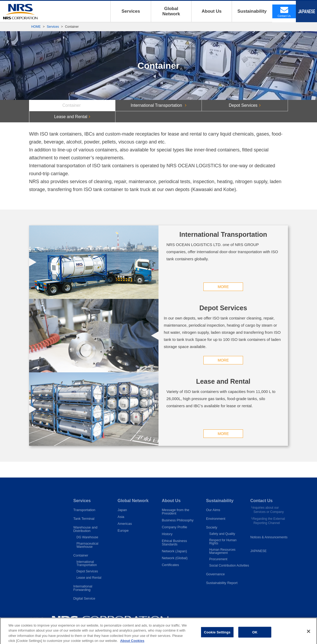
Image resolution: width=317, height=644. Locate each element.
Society (212, 527)
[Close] (309, 635)
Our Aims (213, 510)
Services (131, 11)
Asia (121, 517)
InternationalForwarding (83, 588)
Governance (215, 574)
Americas (125, 524)
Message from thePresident (175, 512)
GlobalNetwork (171, 11)
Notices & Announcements (269, 537)
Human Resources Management (222, 551)
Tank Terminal (84, 519)
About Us (212, 11)
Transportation (84, 510)
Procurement (218, 559)
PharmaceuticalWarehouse (87, 545)
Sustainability (252, 11)
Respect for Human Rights (223, 542)
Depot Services (87, 571)
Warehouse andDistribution (85, 529)
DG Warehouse (87, 537)
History (167, 534)
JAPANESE (258, 551)
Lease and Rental (89, 578)
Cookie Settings (217, 636)
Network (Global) (175, 558)
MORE (94, 287)
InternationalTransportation (87, 563)
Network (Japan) (174, 551)
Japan (122, 510)
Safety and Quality (222, 534)
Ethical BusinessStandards (174, 543)
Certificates (170, 565)
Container (81, 555)
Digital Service (84, 598)
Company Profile (174, 527)
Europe (123, 531)
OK (255, 636)
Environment (216, 519)
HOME (36, 27)
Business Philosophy (178, 520)
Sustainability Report (222, 583)
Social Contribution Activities (229, 566)
